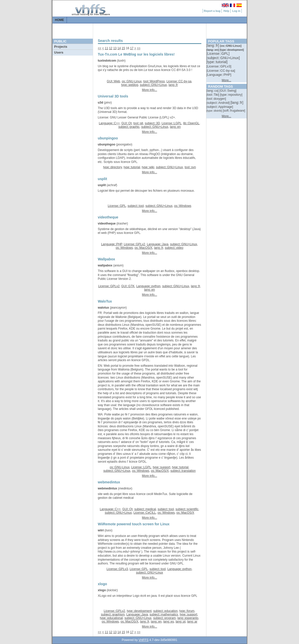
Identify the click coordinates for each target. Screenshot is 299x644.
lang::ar (192, 622)
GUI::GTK (128, 286)
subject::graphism (113, 614)
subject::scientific (187, 509)
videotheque (107, 224)
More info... (149, 90)
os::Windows (183, 206)
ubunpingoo (107, 144)
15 (123, 48)
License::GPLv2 (134, 244)
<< (100, 48)
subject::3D (152, 123)
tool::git (138, 123)
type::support (162, 467)
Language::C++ (109, 123)
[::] (213, 45)
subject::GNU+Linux (153, 85)
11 (106, 48)
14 (119, 48)
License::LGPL (172, 123)
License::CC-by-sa (179, 81)
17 (132, 48)
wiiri (101, 530)
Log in (236, 11)
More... (226, 80)
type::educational (111, 618)
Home (60, 20)
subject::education (165, 611)
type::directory (113, 167)
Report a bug (212, 11)
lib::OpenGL (191, 123)
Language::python (148, 286)
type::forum (187, 611)
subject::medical (145, 509)
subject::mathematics (164, 614)
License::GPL (117, 206)
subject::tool (136, 206)
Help (226, 11)
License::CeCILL (145, 513)
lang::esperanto (188, 618)
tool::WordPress (154, 81)
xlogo (102, 590)
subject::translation (183, 471)
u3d (101, 103)
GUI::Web (113, 81)
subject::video (174, 248)
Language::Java (158, 244)
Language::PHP (112, 244)
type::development (139, 611)
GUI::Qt (127, 123)
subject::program (164, 618)
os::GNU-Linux (132, 81)
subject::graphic (129, 127)
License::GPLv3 (117, 569)
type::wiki (148, 167)
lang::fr (173, 85)
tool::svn (190, 167)
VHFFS (143, 640)
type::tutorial (132, 167)
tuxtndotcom (107, 61)
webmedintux (108, 488)
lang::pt (181, 622)
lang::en (175, 127)
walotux (104, 308)
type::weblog (130, 85)
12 (111, 48)
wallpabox (105, 265)
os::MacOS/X (143, 248)
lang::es (169, 622)
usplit (102, 185)
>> (139, 48)
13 (115, 48)
